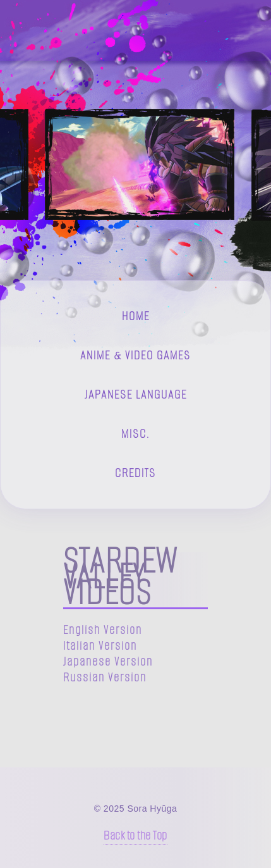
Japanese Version (108, 661)
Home (136, 316)
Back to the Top (135, 835)
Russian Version (105, 677)
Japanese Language (136, 394)
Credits (135, 473)
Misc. (135, 434)
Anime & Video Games (135, 355)
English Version (103, 630)
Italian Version (100, 646)
